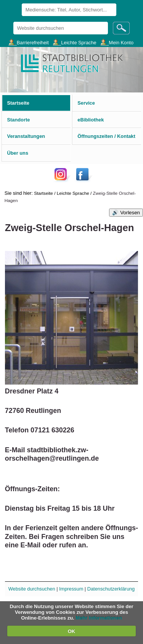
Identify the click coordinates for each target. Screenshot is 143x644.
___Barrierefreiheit (28, 42)
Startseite (43, 193)
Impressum (71, 589)
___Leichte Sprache (75, 42)
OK (72, 631)
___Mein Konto (117, 42)
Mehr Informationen (99, 618)
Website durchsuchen (13, 22)
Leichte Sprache (73, 193)
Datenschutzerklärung (111, 589)
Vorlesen (130, 213)
